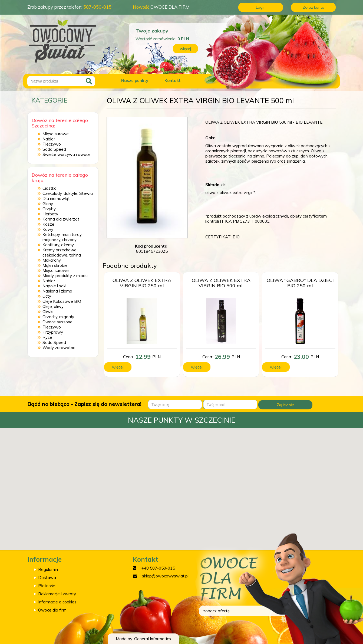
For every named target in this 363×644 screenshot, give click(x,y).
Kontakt (173, 80)
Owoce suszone (57, 322)
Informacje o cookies (57, 602)
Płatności (47, 586)
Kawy (48, 229)
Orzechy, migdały (58, 317)
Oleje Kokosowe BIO (62, 301)
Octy (47, 296)
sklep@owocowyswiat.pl (165, 576)
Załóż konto (313, 7)
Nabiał (49, 139)
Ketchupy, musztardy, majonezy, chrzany (62, 237)
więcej (185, 49)
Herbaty (50, 214)
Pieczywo (52, 144)
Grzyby (49, 209)
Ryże (47, 337)
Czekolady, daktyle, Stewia (68, 193)
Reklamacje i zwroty (57, 594)
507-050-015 (97, 7)
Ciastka (50, 188)
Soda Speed (54, 149)
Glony (48, 204)
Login (261, 7)
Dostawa (47, 578)
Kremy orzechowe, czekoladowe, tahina (62, 252)
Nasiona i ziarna (57, 291)
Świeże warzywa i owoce (67, 154)
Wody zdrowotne (59, 348)
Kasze (48, 224)
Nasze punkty (135, 80)
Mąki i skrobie (55, 265)
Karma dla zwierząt (61, 219)
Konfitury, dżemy (58, 245)
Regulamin (48, 569)
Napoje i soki (54, 286)
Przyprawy (53, 332)
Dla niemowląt (56, 198)
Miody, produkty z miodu (65, 276)
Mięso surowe (56, 134)
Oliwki (48, 312)
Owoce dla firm (52, 610)
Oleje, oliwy (53, 306)
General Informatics (153, 639)
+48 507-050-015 (158, 568)
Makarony (52, 260)
